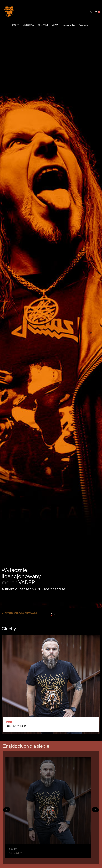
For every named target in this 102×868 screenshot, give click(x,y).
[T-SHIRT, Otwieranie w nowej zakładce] (48, 808)
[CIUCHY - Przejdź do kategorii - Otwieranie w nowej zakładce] (16, 726)
